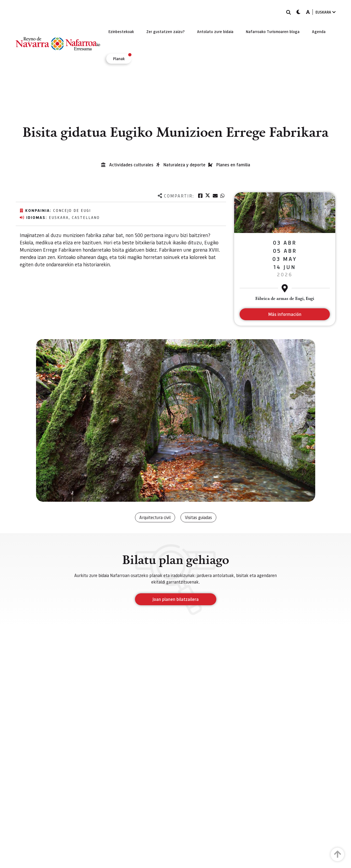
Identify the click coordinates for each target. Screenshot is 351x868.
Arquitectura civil (155, 517)
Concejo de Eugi (72, 210)
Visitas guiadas (198, 517)
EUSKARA (326, 12)
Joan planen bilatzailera (175, 599)
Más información (285, 314)
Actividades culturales (131, 165)
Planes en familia (233, 165)
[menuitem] (121, 31)
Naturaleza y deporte (184, 165)
